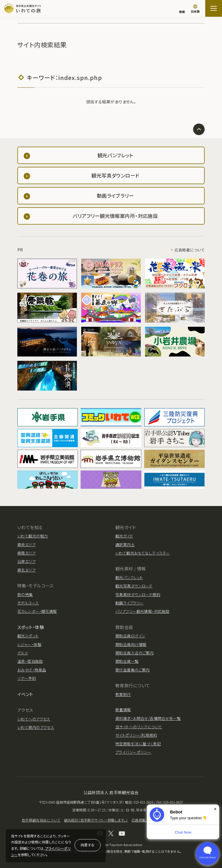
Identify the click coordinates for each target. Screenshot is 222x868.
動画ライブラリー (129, 603)
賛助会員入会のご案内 (134, 653)
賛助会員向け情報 (131, 644)
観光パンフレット (129, 577)
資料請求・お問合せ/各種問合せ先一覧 (148, 718)
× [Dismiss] (215, 809)
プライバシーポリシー (133, 752)
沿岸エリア (26, 561)
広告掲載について (190, 250)
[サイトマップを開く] (214, 8)
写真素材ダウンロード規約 (138, 594)
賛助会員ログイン (130, 636)
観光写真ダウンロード (134, 586)
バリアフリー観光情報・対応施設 (142, 611)
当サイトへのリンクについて (139, 727)
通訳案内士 (125, 545)
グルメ (23, 653)
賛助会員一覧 (127, 661)
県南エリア (26, 553)
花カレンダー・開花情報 (37, 611)
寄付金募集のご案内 (133, 670)
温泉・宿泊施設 (30, 661)
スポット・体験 (31, 627)
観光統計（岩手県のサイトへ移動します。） (96, 820)
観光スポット (28, 636)
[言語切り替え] (195, 9)
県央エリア (26, 545)
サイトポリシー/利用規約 (136, 735)
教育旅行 (123, 694)
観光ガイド (124, 536)
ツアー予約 (27, 678)
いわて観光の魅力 (33, 536)
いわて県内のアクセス (36, 727)
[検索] (182, 9)
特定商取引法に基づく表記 (138, 744)
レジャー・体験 (29, 644)
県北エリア (26, 570)
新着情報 (123, 710)
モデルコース (28, 603)
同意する (88, 845)
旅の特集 (25, 594)
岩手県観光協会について (41, 820)
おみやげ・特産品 (32, 670)
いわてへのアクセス (34, 719)
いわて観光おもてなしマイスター (143, 553)
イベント (25, 694)
